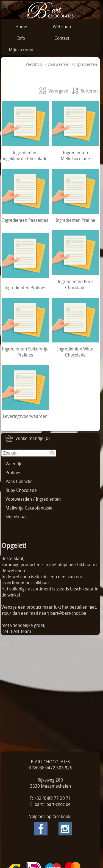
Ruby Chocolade (21, 490)
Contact (62, 38)
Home (21, 27)
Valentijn (14, 464)
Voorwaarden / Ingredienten (33, 499)
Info (21, 38)
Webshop (62, 27)
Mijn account (21, 50)
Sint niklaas (16, 517)
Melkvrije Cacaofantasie (29, 508)
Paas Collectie (19, 481)
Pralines (13, 473)
